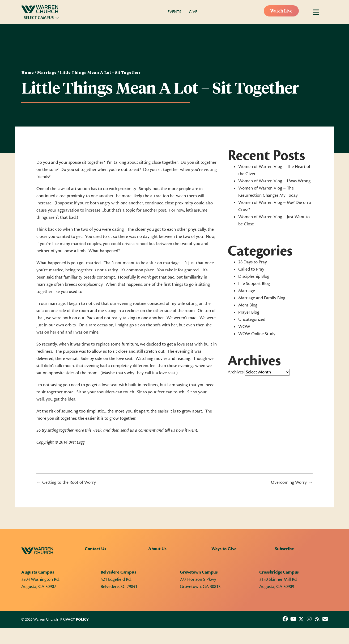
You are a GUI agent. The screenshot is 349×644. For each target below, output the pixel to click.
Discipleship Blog (254, 276)
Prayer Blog (249, 312)
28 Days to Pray (253, 262)
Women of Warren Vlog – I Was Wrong (274, 181)
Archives (236, 372)
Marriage (47, 73)
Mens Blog (248, 305)
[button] (285, 619)
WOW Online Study (257, 334)
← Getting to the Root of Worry (66, 482)
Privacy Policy (75, 620)
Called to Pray (251, 269)
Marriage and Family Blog (262, 298)
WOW (244, 327)
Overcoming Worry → (292, 482)
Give (193, 12)
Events (174, 12)
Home (27, 73)
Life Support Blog (254, 284)
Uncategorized (252, 319)
